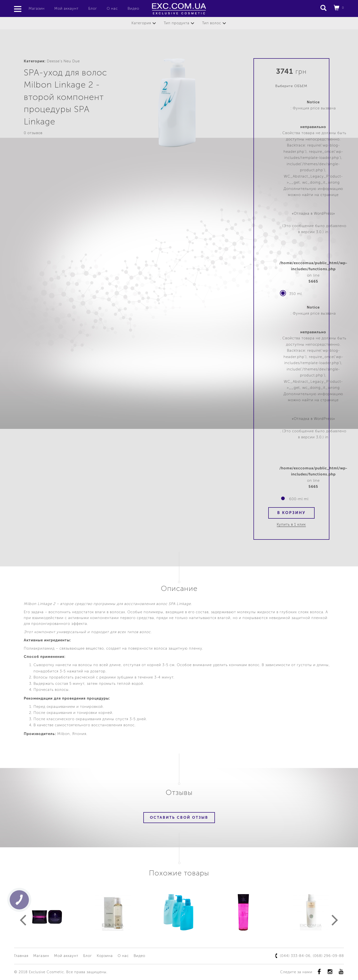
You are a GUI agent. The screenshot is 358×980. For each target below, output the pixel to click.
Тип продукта (177, 23)
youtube (341, 972)
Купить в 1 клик (291, 524)
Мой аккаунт (66, 8)
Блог (93, 8)
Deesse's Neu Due (63, 61)
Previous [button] (23, 920)
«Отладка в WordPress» (313, 213)
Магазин (37, 8)
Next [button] (335, 920)
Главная (21, 956)
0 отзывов (33, 133)
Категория (141, 23)
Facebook (319, 972)
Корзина (105, 956)
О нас (112, 8)
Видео (133, 8)
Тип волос (212, 23)
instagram (330, 972)
